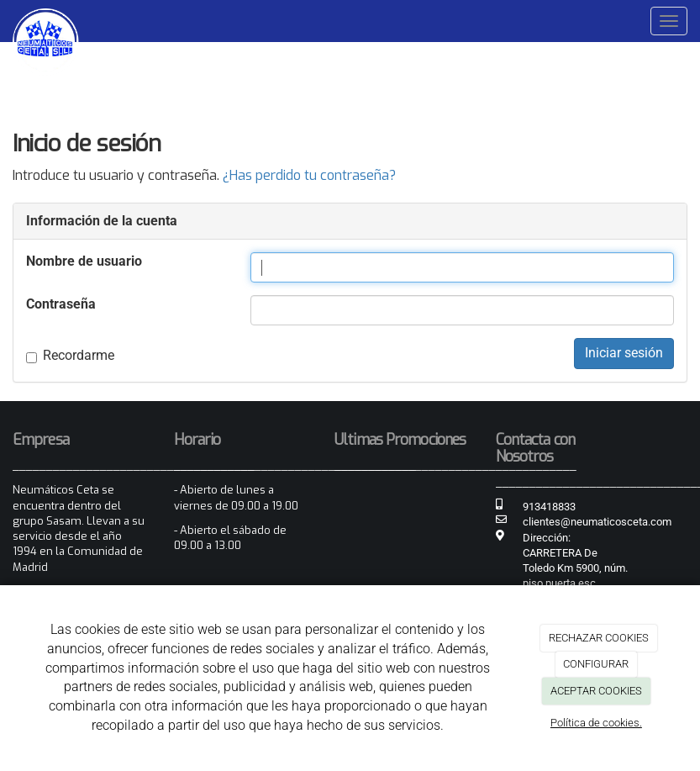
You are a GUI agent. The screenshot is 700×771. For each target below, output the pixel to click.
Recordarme (70, 355)
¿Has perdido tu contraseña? (309, 175)
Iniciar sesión (624, 353)
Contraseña (61, 304)
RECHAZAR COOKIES (599, 638)
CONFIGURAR (596, 664)
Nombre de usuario (84, 261)
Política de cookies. (596, 723)
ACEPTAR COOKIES (596, 691)
